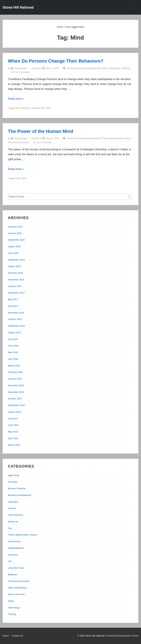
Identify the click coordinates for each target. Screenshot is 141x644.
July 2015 (13, 419)
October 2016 (15, 319)
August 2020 (14, 246)
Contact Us (18, 636)
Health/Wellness (16, 548)
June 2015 (13, 425)
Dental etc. (13, 522)
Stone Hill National (18, 7)
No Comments (23, 72)
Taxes (11, 601)
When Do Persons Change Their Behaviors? (56, 61)
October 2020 (15, 233)
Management (38, 108)
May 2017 (13, 299)
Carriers (12, 508)
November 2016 (16, 313)
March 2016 (14, 366)
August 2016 (14, 333)
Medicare (13, 575)
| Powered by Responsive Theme (122, 636)
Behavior (26, 108)
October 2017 (15, 286)
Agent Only (14, 475)
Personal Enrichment (19, 142)
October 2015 (15, 399)
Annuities (13, 482)
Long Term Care (16, 568)
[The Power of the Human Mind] (52, 138)
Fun (10, 528)
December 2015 (16, 385)
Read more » (16, 99)
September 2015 (16, 405)
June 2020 (13, 253)
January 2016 (15, 379)
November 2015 (16, 392)
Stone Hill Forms (16, 594)
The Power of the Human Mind (41, 131)
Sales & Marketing (111, 68)
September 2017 (16, 293)
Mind (49, 108)
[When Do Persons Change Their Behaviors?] (52, 68)
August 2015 (14, 412)
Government (14, 541)
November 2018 (16, 280)
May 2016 (13, 352)
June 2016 (13, 346)
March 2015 (14, 445)
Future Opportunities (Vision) (116, 138)
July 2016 (13, 339)
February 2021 (15, 227)
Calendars (13, 502)
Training (126, 68)
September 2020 (16, 240)
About (6, 636)
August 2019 (14, 266)
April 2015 (13, 438)
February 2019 (15, 273)
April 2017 (13, 306)
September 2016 (16, 326)
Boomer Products (17, 488)
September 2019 (16, 260)
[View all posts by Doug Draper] (20, 68)
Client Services (16, 515)
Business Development (89, 68)
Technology (14, 608)
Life (10, 561)
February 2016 (15, 372)
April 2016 (13, 359)
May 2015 (13, 432)
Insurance (13, 555)
